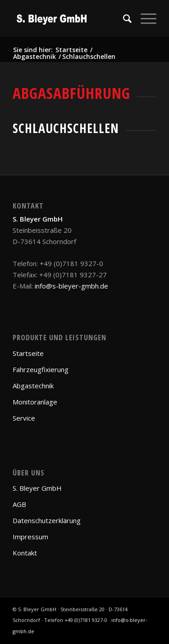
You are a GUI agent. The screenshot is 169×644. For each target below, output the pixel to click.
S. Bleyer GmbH (37, 488)
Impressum (30, 537)
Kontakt (25, 553)
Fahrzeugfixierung (41, 369)
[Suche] (123, 18)
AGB (19, 504)
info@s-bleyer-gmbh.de (71, 286)
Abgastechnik (33, 386)
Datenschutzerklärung (47, 520)
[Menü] (144, 18)
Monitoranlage (35, 402)
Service (24, 418)
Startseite (28, 353)
